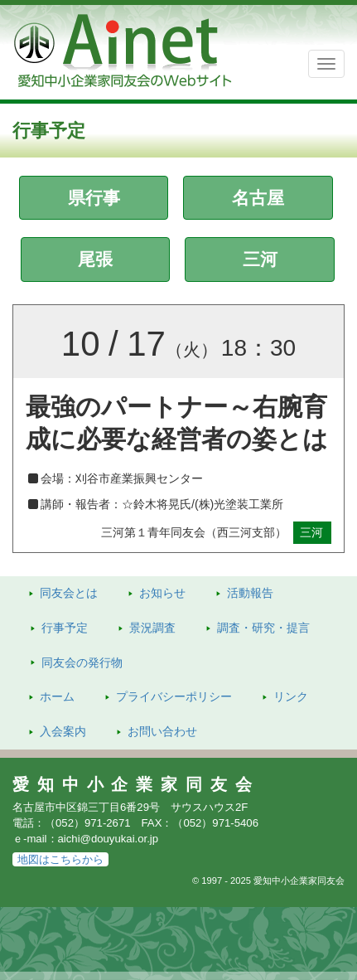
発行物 (82, 662)
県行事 (94, 198)
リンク (291, 696)
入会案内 (63, 731)
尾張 (95, 259)
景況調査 (152, 628)
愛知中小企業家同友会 (136, 784)
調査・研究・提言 (263, 628)
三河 (260, 259)
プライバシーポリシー (174, 696)
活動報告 (250, 593)
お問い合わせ (162, 731)
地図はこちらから (60, 859)
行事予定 (65, 628)
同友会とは (69, 593)
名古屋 (258, 198)
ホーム (57, 696)
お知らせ (162, 593)
